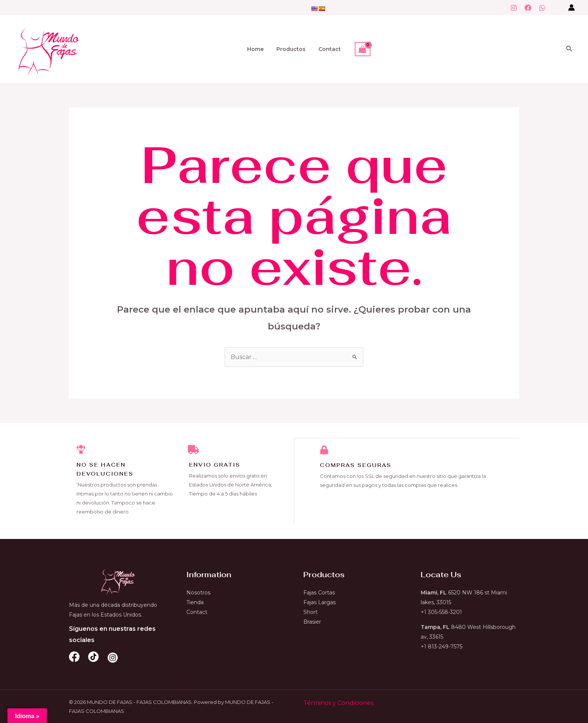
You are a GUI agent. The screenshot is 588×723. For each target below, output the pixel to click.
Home (258, 49)
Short (310, 612)
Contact (327, 49)
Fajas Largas (319, 602)
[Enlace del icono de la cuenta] (571, 7)
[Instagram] (514, 8)
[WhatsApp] (542, 8)
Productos (291, 49)
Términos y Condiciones (338, 703)
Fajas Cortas (319, 593)
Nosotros (198, 593)
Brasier (312, 622)
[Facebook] (528, 8)
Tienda (195, 602)
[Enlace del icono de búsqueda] (570, 49)
